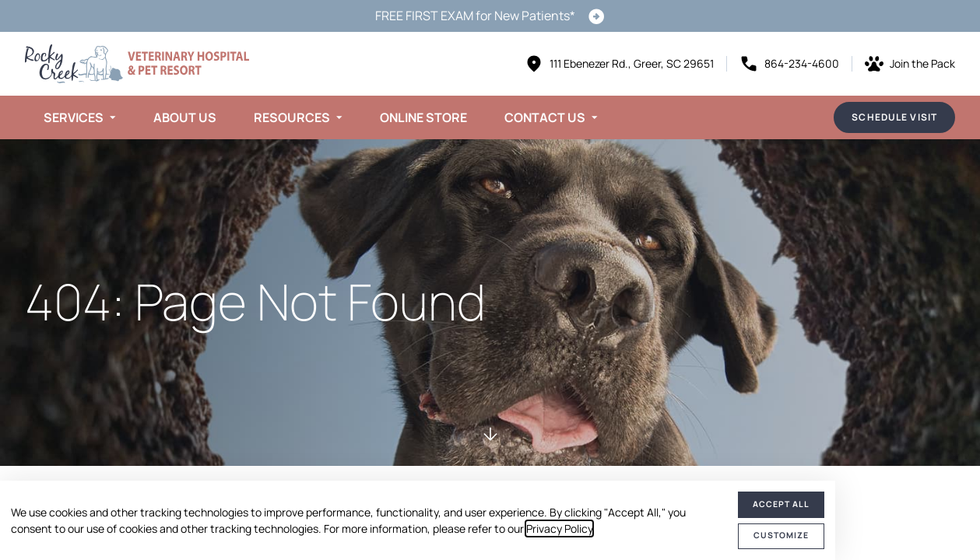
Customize (781, 535)
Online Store (423, 117)
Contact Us (545, 117)
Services (74, 117)
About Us (185, 117)
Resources (292, 117)
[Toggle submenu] (113, 117)
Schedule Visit (894, 117)
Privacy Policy (559, 528)
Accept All (781, 504)
